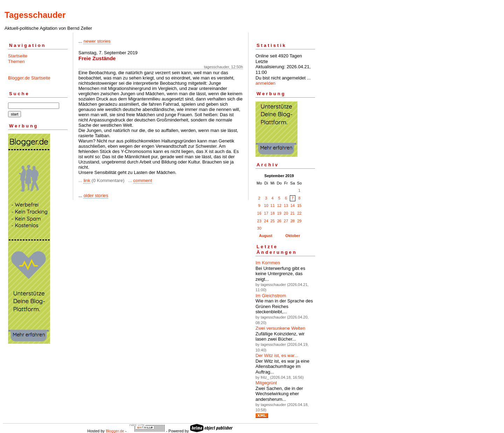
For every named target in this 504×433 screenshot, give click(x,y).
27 (286, 221)
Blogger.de (115, 431)
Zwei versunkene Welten (280, 328)
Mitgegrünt (266, 383)
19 (279, 213)
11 (273, 205)
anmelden (265, 83)
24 (266, 221)
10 (266, 205)
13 (286, 205)
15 (299, 205)
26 (279, 221)
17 (266, 213)
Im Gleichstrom (271, 296)
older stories (96, 195)
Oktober (293, 236)
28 (293, 221)
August (266, 236)
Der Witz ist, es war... (277, 355)
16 (259, 213)
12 (279, 205)
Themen (16, 61)
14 (293, 205)
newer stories (97, 41)
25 (273, 221)
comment (143, 180)
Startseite (18, 56)
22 (299, 213)
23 (259, 221)
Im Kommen (268, 263)
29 (299, 221)
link (87, 180)
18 (273, 213)
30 (259, 228)
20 (286, 213)
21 (293, 213)
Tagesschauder (35, 15)
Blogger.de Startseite (29, 78)
